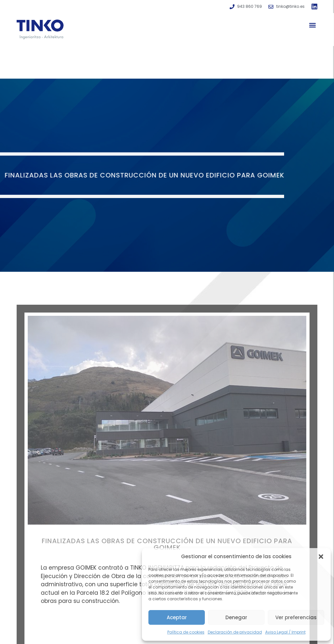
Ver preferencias (296, 617)
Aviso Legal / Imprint (285, 632)
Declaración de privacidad (235, 632)
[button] (321, 557)
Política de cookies (186, 632)
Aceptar (177, 617)
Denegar (236, 617)
